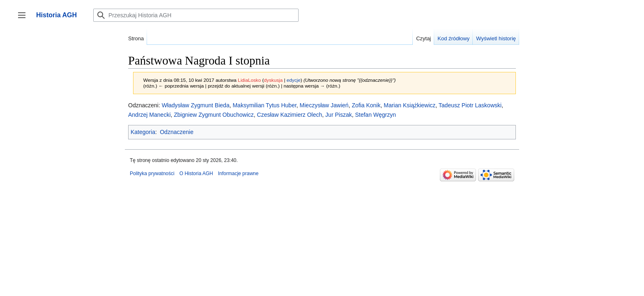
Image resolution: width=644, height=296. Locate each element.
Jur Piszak (339, 115)
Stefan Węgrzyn (375, 115)
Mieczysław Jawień (324, 105)
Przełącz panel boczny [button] (24, 19)
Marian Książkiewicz (409, 105)
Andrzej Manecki (149, 115)
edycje (294, 80)
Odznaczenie (177, 132)
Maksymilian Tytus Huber (264, 105)
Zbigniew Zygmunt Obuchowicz (214, 115)
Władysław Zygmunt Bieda (196, 105)
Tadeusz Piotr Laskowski (470, 105)
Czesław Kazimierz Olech (290, 115)
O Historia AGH (196, 173)
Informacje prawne (238, 173)
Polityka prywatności (152, 173)
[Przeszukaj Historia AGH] (196, 15)
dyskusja (273, 80)
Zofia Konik (366, 105)
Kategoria (143, 132)
